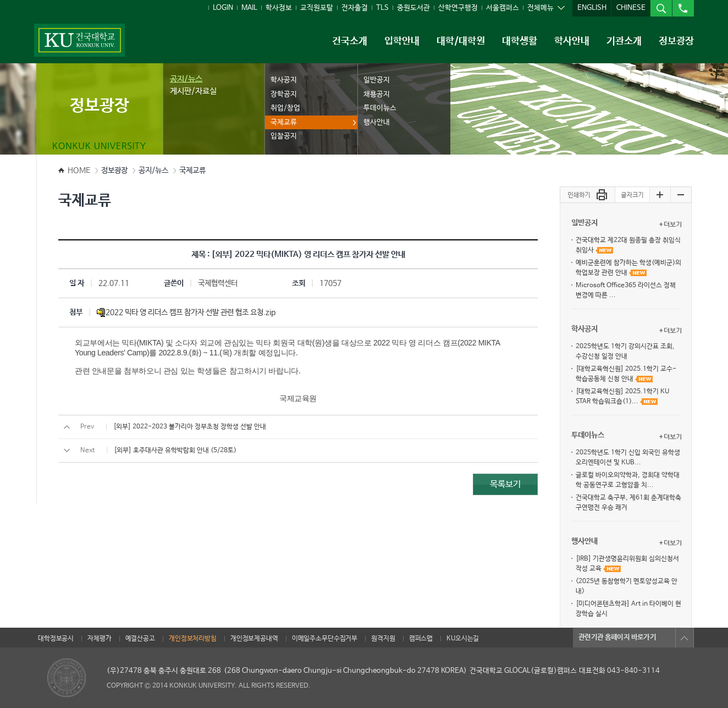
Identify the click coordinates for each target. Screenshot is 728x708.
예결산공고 (140, 639)
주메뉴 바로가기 (0, 0)
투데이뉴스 (380, 108)
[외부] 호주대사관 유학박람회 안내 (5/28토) (175, 451)
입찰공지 (284, 136)
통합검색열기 (661, 8)
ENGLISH (592, 8)
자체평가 (99, 639)
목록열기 (685, 638)
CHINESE (631, 8)
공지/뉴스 (186, 79)
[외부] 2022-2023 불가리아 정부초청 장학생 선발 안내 (190, 427)
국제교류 (284, 122)
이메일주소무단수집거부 (325, 639)
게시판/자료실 (193, 91)
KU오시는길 (463, 639)
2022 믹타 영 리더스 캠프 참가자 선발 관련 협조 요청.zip (186, 312)
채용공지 (377, 94)
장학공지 (284, 94)
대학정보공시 (56, 639)
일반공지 (377, 80)
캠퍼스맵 (421, 639)
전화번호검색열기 (683, 8)
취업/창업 (285, 108)
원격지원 (383, 639)
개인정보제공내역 (254, 639)
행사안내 (377, 122)
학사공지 (284, 80)
